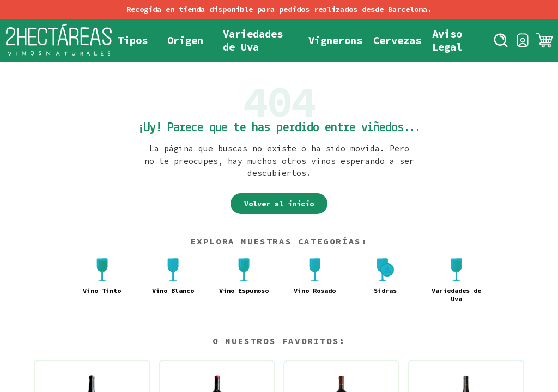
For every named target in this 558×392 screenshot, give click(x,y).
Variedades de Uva (253, 40)
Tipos (133, 40)
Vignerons (335, 40)
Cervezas (397, 40)
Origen (185, 40)
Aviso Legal (447, 40)
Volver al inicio (279, 204)
